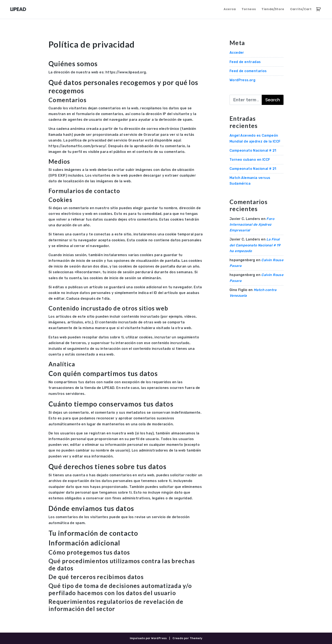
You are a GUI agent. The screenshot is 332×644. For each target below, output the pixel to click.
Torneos (249, 9)
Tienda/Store (273, 9)
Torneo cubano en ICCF (250, 160)
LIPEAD (18, 9)
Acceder (237, 53)
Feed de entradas (245, 62)
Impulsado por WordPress (148, 638)
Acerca (230, 9)
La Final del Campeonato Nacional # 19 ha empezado (255, 245)
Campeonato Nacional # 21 (253, 150)
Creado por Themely (187, 638)
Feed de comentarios (248, 71)
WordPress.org (242, 80)
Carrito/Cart (301, 9)
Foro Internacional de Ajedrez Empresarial (252, 225)
